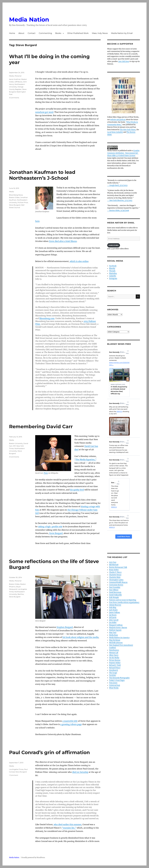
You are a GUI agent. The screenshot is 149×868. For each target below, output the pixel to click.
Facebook (113, 266)
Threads (112, 271)
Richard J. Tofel (115, 665)
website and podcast (118, 120)
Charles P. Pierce (115, 572)
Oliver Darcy (114, 655)
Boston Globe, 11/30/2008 (119, 211)
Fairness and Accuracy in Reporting (123, 600)
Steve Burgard (15, 205)
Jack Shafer (113, 610)
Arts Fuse (113, 562)
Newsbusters (114, 650)
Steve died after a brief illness (63, 241)
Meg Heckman (115, 640)
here (37, 221)
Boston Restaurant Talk (118, 567)
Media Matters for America (119, 638)
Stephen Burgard (65, 627)
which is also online (79, 261)
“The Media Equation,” (85, 460)
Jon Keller (113, 623)
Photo (46, 473)
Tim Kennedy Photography (119, 678)
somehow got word (44, 112)
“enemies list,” (69, 828)
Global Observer (115, 605)
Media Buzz (113, 635)
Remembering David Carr (41, 426)
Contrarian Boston (116, 585)
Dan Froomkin (115, 587)
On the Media (114, 658)
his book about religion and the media (80, 637)
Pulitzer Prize (23, 202)
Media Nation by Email (122, 33)
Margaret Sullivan (116, 625)
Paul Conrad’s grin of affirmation (49, 752)
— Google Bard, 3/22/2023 (117, 185)
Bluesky (112, 268)
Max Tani (113, 633)
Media (12, 76)
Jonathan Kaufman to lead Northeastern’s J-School (42, 175)
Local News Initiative (115, 132)
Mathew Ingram (115, 630)
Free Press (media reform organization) (124, 602)
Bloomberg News (16, 195)
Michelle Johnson (116, 643)
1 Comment (14, 775)
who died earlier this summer (68, 824)
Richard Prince (115, 668)
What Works (114, 688)
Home (12, 33)
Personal (18, 76)
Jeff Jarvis (113, 618)
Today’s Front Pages (117, 680)
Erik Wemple (114, 597)
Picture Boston (115, 660)
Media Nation (29, 20)
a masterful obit (70, 721)
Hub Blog (113, 607)
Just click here (124, 61)
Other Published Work (78, 33)
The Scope (113, 673)
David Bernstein (115, 592)
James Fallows (115, 613)
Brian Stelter (114, 570)
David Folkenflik (115, 595)
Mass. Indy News (100, 33)
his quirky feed (77, 490)
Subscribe (114, 245)
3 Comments (14, 98)
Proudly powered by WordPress (33, 858)
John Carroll (114, 620)
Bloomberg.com (47, 318)
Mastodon (113, 273)
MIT (14, 446)
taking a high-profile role (50, 527)
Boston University (16, 443)
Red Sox (21, 594)
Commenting (45, 33)
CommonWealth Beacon (118, 582)
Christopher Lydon (116, 580)
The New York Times (128, 130)
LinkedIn (113, 276)
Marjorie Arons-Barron (118, 628)
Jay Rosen (113, 615)
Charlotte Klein (115, 577)
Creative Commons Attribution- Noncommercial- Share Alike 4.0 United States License (123, 153)
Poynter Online (115, 663)
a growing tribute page (71, 724)
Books (58, 33)
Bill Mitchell (114, 565)
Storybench (114, 670)
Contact (32, 33)
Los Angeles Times (16, 769)
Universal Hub (115, 685)
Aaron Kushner (15, 79)
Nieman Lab (114, 653)
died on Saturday (80, 772)
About (21, 33)
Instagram (113, 278)
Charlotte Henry (115, 575)
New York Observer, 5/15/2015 (121, 200)
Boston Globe (14, 197)
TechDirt (113, 675)
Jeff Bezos (18, 82)
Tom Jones (113, 683)
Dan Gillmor (114, 590)
